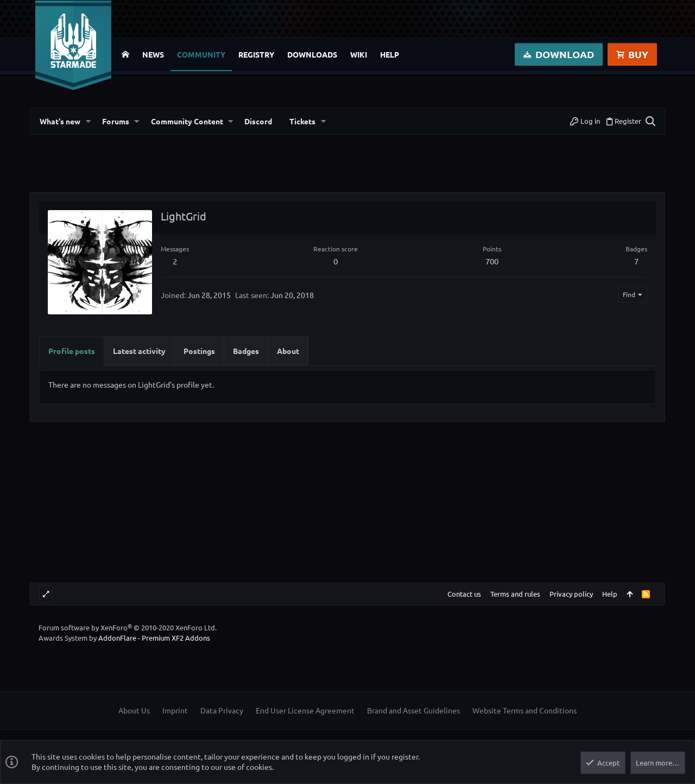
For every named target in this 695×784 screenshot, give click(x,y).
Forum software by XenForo (128, 627)
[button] (87, 121)
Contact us (464, 594)
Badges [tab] (246, 351)
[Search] (649, 121)
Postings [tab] (199, 351)
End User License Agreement (305, 710)
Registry (256, 54)
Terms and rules (515, 594)
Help (390, 54)
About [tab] (288, 351)
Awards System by (124, 638)
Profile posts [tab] (72, 351)
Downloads (312, 54)
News (153, 54)
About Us (134, 710)
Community (201, 54)
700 (492, 261)
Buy (632, 54)
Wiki (359, 54)
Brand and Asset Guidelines (413, 710)
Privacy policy (571, 594)
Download (559, 54)
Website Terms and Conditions (525, 710)
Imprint (175, 710)
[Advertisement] (347, 168)
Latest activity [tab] (139, 351)
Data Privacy (222, 710)
